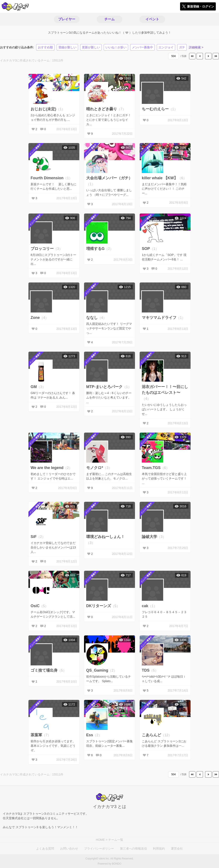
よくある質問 (45, 849)
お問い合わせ (69, 849)
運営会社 (177, 849)
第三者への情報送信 (133, 849)
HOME (100, 840)
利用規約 (159, 849)
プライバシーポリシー (99, 849)
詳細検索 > (196, 47)
